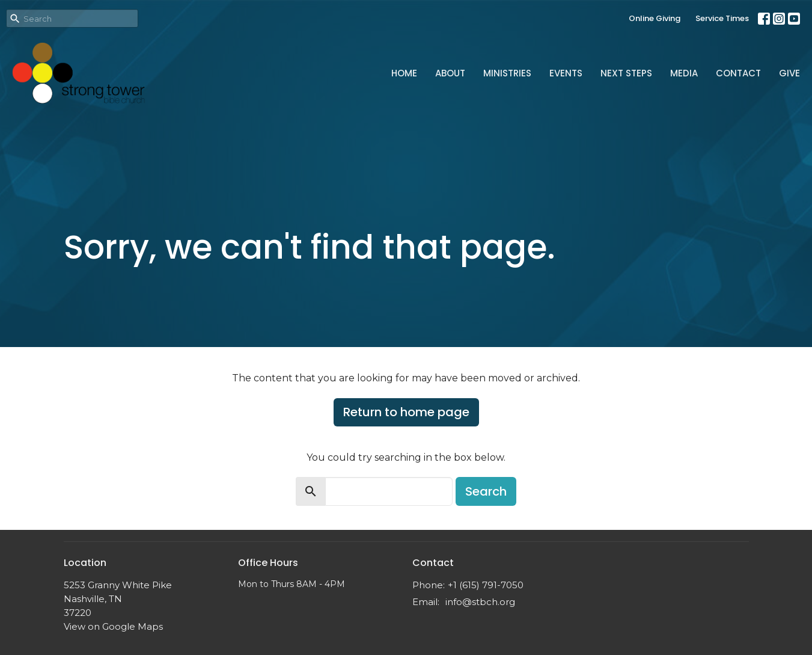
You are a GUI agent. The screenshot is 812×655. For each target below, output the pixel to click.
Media (684, 73)
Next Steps (626, 73)
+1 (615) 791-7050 (486, 585)
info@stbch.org (480, 602)
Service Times (722, 18)
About (450, 73)
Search (486, 491)
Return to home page (406, 412)
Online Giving (655, 18)
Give (789, 73)
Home (404, 73)
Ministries (507, 73)
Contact (738, 73)
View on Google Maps (113, 626)
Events (566, 73)
